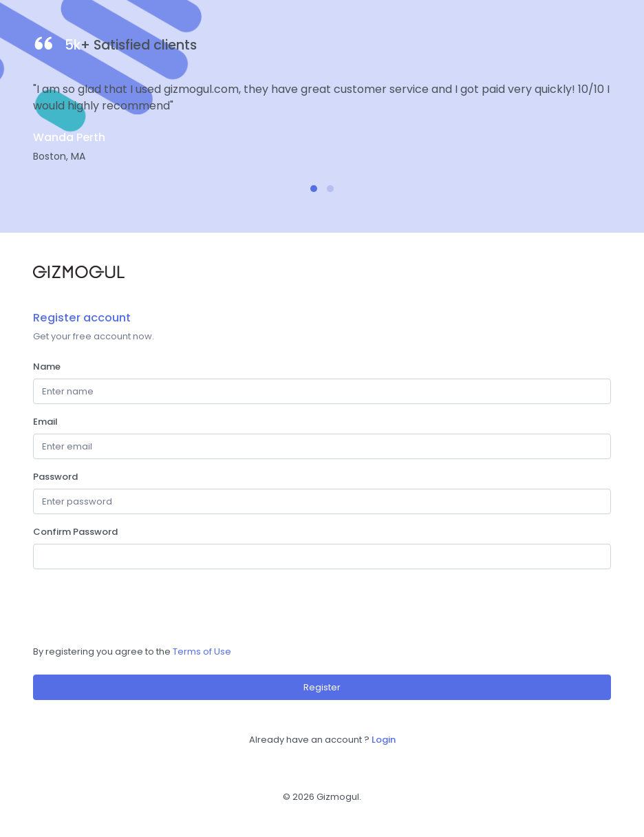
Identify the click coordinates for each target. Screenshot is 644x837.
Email (45, 422)
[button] (314, 189)
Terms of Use (202, 651)
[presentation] (138, 607)
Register (322, 687)
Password (55, 477)
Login (384, 740)
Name (47, 367)
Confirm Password (75, 532)
